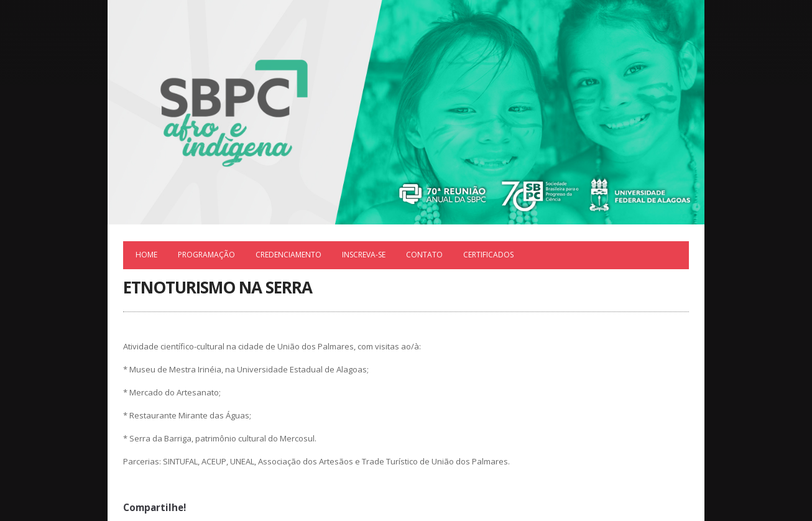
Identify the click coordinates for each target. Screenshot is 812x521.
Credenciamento (288, 255)
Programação (206, 255)
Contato (424, 255)
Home (146, 255)
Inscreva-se (364, 255)
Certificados (488, 255)
